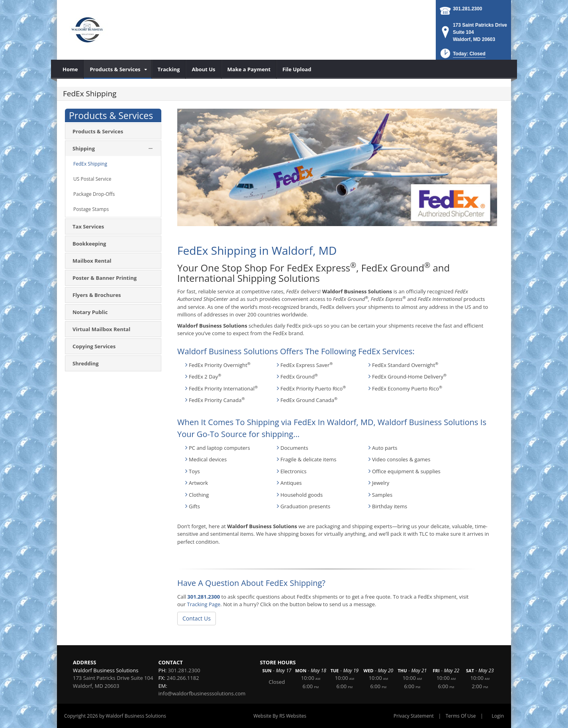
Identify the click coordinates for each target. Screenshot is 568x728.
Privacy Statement (414, 716)
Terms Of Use (461, 716)
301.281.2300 (467, 9)
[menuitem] (70, 69)
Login (498, 716)
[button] (462, 56)
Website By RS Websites (280, 716)
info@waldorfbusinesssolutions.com (202, 693)
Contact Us (197, 618)
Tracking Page (204, 604)
